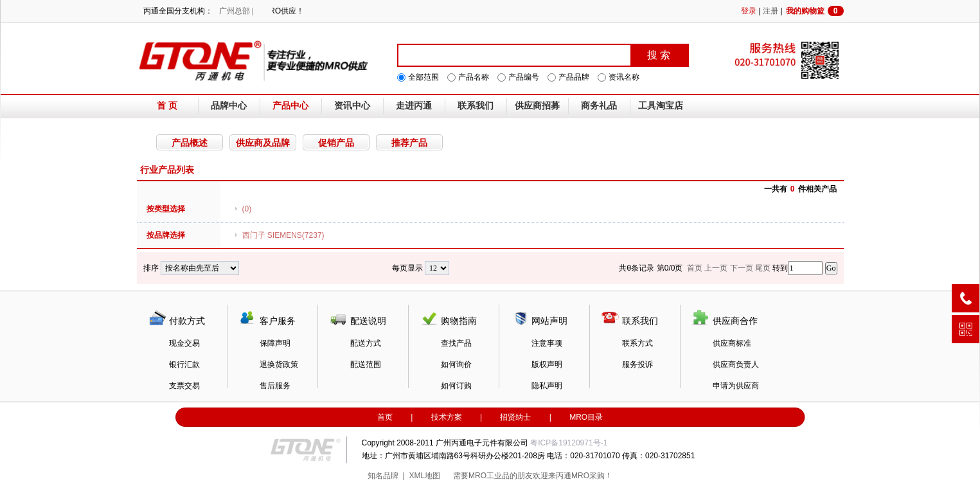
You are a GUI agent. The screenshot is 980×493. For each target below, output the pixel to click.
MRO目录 (586, 417)
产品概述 (190, 143)
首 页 (167, 106)
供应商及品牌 (263, 143)
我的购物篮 (815, 11)
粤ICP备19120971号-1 (569, 443)
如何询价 (456, 364)
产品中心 (290, 106)
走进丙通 (414, 106)
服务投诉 (637, 364)
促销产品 (336, 143)
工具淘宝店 (661, 106)
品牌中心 (229, 106)
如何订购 (456, 386)
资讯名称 (624, 77)
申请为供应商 (736, 386)
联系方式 (637, 343)
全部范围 (423, 77)
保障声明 (275, 343)
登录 (749, 11)
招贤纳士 (515, 417)
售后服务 (275, 386)
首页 (385, 417)
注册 (771, 11)
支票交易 (184, 386)
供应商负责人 (736, 364)
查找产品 (456, 343)
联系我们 (476, 106)
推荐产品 (409, 143)
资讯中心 (352, 106)
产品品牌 (574, 77)
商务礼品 (599, 106)
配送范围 (366, 364)
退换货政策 (279, 364)
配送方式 (366, 343)
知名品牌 (383, 476)
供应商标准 (732, 343)
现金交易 (184, 343)
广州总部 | (236, 11)
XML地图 (424, 476)
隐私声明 (547, 386)
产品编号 (524, 77)
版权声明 (547, 364)
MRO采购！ (592, 476)
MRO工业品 (489, 476)
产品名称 (474, 77)
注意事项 (547, 343)
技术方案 (447, 417)
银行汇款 (184, 364)
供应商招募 (537, 106)
